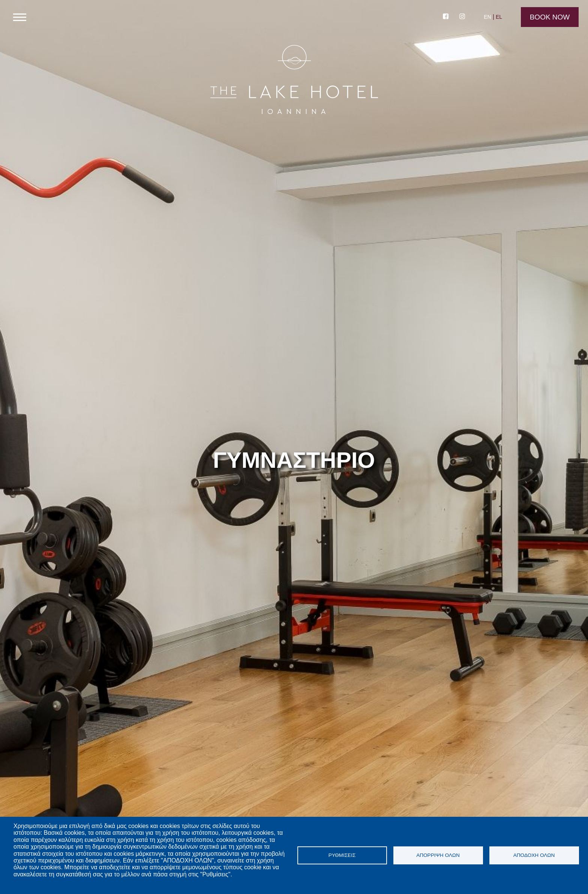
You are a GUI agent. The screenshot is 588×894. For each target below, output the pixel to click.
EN (487, 17)
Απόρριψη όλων (438, 855)
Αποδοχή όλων (534, 855)
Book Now (550, 17)
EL (499, 17)
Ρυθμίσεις (342, 855)
